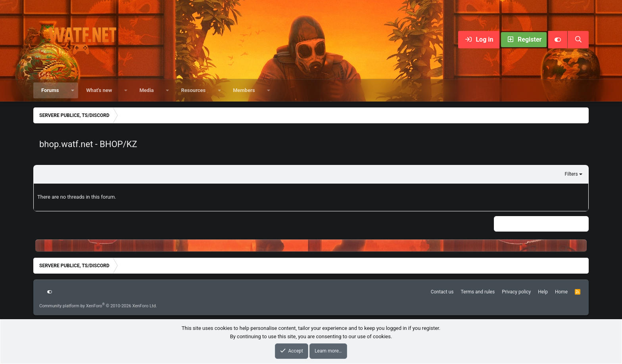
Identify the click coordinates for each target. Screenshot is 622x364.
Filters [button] (571, 174)
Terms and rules (478, 292)
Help (543, 292)
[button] (72, 90)
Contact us (442, 292)
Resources (193, 90)
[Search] (578, 40)
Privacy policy (516, 292)
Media (146, 90)
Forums (50, 90)
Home (561, 292)
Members (244, 90)
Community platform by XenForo (98, 306)
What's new (99, 90)
